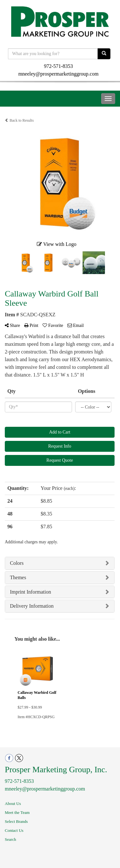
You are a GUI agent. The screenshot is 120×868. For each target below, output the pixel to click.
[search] (104, 54)
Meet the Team (17, 812)
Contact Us (14, 830)
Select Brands (16, 821)
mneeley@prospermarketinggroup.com (58, 74)
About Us (13, 803)
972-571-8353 (58, 66)
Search (10, 839)
